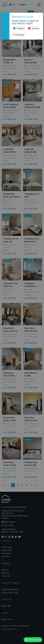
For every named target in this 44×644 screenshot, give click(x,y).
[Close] (40, 16)
